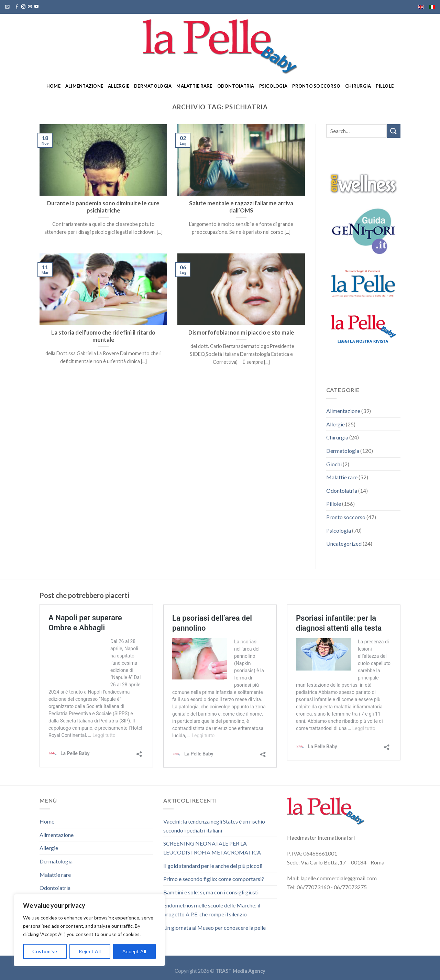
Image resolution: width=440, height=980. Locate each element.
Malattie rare (194, 86)
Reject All (90, 951)
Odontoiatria (236, 86)
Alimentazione (84, 86)
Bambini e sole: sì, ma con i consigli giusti (211, 892)
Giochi (334, 464)
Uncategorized (344, 543)
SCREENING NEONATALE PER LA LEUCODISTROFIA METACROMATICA (212, 848)
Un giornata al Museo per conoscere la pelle (214, 928)
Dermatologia (153, 86)
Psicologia (273, 86)
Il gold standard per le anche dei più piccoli (213, 866)
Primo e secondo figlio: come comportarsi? (214, 879)
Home (53, 86)
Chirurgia (358, 86)
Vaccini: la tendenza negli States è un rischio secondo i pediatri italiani (214, 826)
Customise (45, 951)
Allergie (119, 86)
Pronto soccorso (316, 86)
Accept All (134, 951)
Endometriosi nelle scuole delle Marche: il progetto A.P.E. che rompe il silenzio (212, 910)
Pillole (385, 86)
